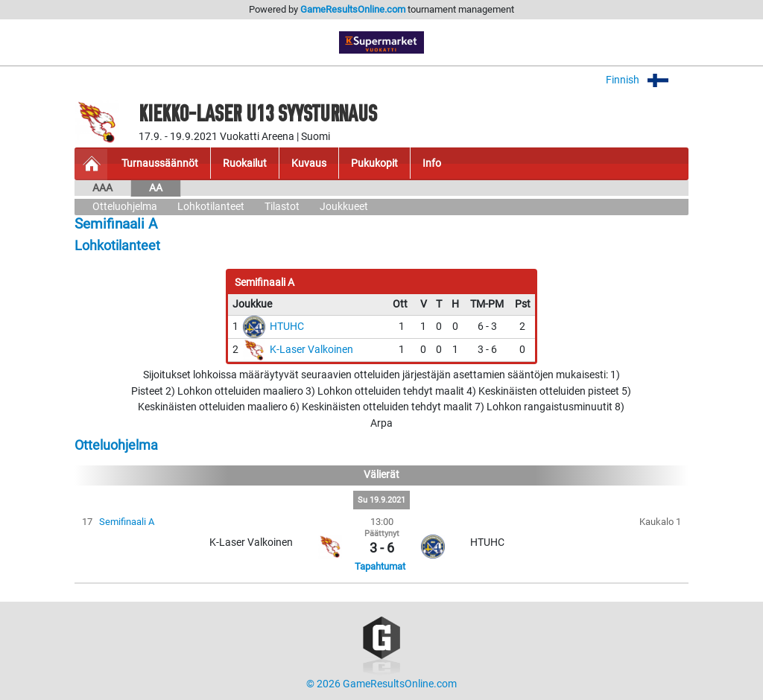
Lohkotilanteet (211, 207)
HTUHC (287, 327)
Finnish (647, 80)
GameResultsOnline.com (353, 9)
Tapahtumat (380, 566)
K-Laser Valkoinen (311, 350)
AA (156, 188)
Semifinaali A (127, 522)
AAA (102, 188)
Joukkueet (344, 207)
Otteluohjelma (125, 207)
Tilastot (282, 207)
